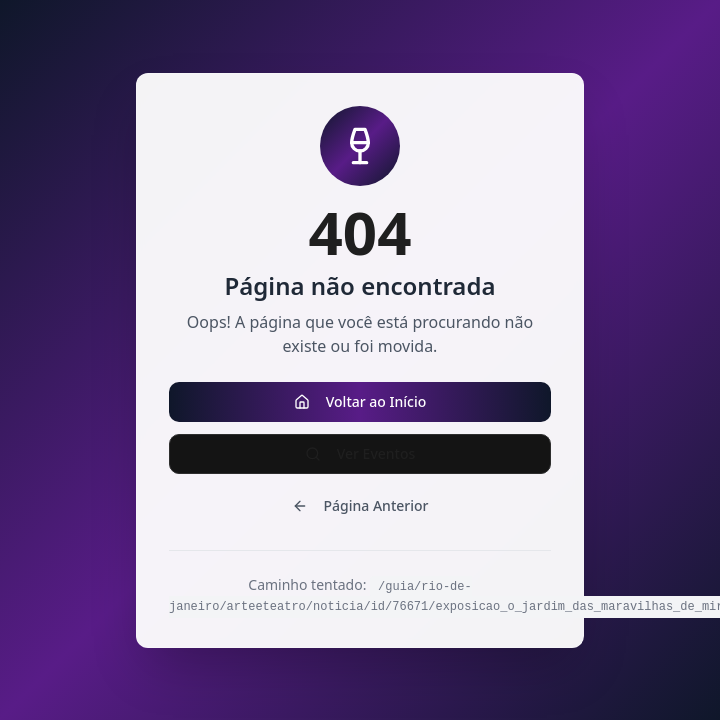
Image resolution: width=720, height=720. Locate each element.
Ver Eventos (360, 453)
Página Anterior (360, 505)
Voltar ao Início (360, 401)
